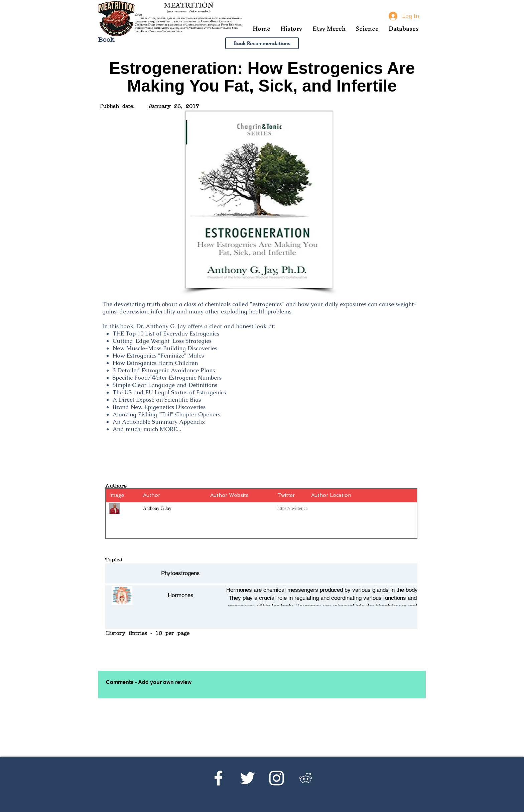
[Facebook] (218, 778)
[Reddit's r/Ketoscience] (306, 778)
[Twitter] (247, 778)
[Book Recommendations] (262, 43)
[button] (291, 29)
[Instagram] (277, 778)
